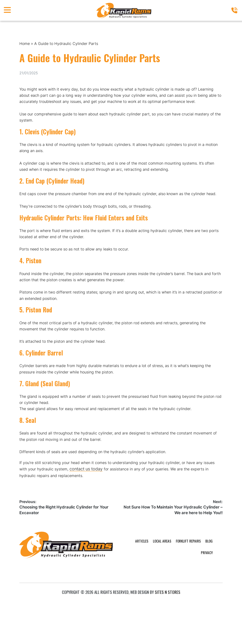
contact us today (104, 516)
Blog (187, 603)
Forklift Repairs (165, 603)
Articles (114, 603)
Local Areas (136, 603)
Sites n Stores (168, 634)
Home (25, 44)
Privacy (203, 603)
